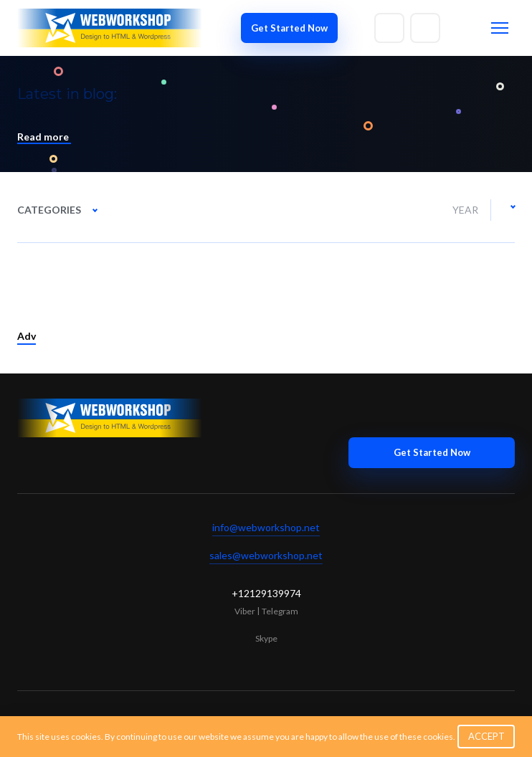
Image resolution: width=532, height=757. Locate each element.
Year (465, 210)
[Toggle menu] (500, 28)
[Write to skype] (425, 28)
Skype (266, 638)
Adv (27, 336)
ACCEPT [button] (486, 736)
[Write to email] (389, 28)
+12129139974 (266, 593)
